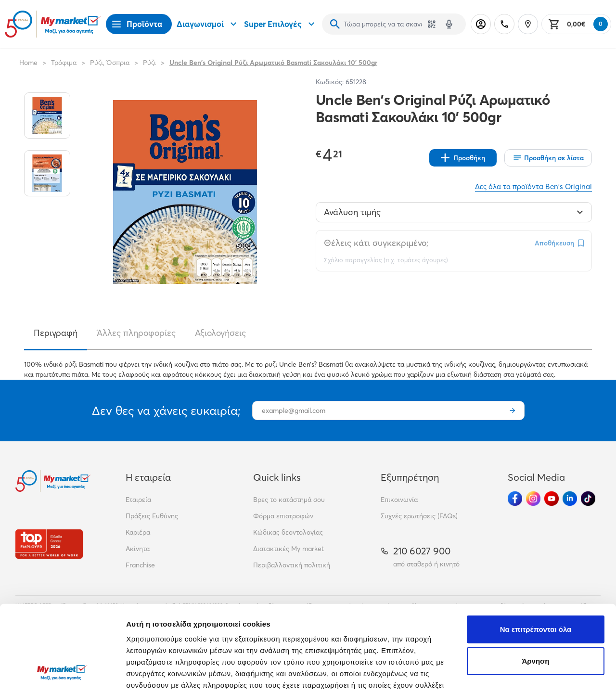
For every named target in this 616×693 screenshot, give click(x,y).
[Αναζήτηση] (335, 24)
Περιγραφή (56, 333)
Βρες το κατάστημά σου (289, 500)
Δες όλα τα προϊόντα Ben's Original (533, 186)
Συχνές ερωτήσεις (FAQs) (419, 516)
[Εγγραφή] (513, 411)
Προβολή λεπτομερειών (167, 674)
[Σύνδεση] (481, 24)
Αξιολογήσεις (220, 333)
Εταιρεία (138, 500)
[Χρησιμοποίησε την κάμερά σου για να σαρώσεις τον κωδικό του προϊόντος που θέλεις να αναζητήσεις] (432, 24)
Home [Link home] (28, 63)
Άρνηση (535, 585)
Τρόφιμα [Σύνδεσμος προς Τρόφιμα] (64, 63)
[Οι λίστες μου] (548, 158)
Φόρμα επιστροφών (283, 516)
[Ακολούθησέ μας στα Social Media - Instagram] (533, 499)
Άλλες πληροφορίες (136, 333)
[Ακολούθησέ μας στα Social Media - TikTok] (588, 499)
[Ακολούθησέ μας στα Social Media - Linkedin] (570, 499)
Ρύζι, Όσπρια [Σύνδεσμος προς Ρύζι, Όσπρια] (110, 63)
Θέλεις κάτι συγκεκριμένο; (376, 243)
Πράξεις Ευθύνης (152, 516)
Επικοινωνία (399, 500)
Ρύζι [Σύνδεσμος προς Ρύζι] (149, 63)
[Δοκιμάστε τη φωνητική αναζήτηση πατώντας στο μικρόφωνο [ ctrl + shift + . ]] (449, 24)
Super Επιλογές (281, 24)
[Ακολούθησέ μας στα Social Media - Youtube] (552, 499)
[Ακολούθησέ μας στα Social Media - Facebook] (515, 499)
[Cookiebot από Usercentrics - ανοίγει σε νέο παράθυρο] (62, 674)
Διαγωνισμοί (208, 24)
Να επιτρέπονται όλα (536, 553)
